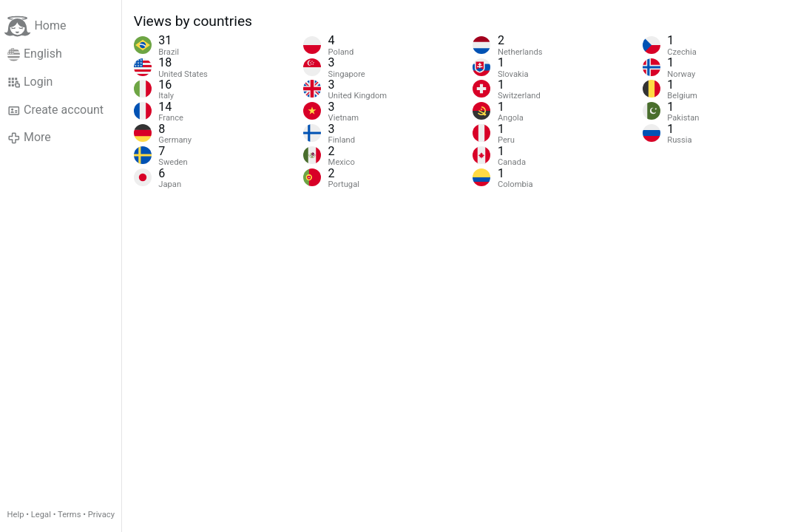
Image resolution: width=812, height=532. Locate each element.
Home (35, 26)
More (29, 137)
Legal (41, 515)
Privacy (101, 515)
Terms (69, 515)
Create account (55, 110)
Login (30, 82)
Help (16, 515)
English (35, 54)
